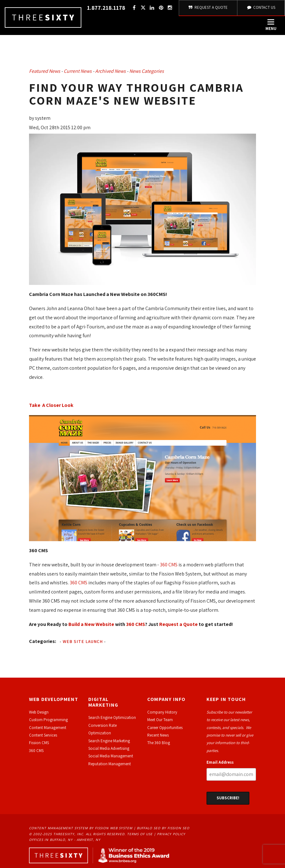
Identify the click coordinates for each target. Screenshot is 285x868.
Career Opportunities (165, 728)
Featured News (45, 71)
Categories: (43, 641)
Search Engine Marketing (109, 741)
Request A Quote (208, 7)
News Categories (147, 71)
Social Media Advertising (109, 748)
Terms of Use (140, 834)
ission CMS (40, 743)
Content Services (43, 735)
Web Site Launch (83, 641)
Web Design (39, 712)
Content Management (48, 728)
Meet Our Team (160, 720)
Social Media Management (111, 756)
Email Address (220, 762)
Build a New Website (91, 624)
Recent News (158, 735)
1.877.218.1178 (106, 8)
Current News (78, 71)
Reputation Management (110, 764)
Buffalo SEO (149, 828)
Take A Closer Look (51, 405)
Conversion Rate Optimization (102, 729)
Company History (162, 712)
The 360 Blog (159, 743)
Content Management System (58, 828)
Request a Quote (178, 624)
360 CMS (169, 565)
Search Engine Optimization (112, 718)
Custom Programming (48, 720)
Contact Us (261, 7)
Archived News (111, 71)
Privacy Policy (171, 834)
